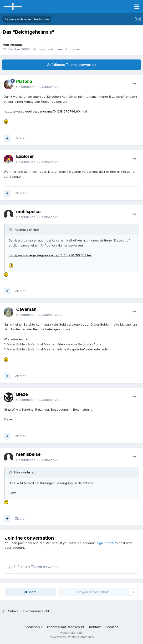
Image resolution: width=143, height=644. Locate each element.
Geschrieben (39, 87)
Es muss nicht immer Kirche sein (57, 49)
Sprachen (34, 627)
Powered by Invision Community (71, 637)
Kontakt (95, 627)
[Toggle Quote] (11, 230)
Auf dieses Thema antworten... (35, 567)
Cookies (112, 627)
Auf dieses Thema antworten (71, 65)
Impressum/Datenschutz (66, 627)
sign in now (105, 543)
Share (31, 592)
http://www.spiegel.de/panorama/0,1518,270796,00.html (45, 111)
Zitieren (21, 138)
